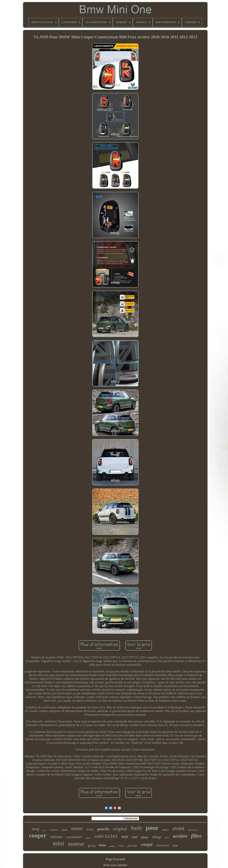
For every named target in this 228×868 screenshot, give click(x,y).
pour (152, 828)
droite (90, 829)
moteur (76, 844)
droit (175, 846)
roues (121, 846)
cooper (38, 836)
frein (167, 838)
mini (58, 843)
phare (145, 837)
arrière (180, 836)
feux (45, 830)
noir (125, 837)
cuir (135, 837)
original (120, 829)
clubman (56, 837)
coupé (147, 844)
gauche (103, 829)
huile (136, 828)
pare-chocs (133, 846)
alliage (157, 837)
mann (77, 828)
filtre (196, 836)
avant (178, 828)
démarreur (163, 845)
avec (65, 830)
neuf (36, 829)
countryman (74, 837)
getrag (92, 845)
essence (54, 830)
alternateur (193, 830)
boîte (102, 845)
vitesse (165, 830)
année (88, 838)
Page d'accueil (115, 859)
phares (112, 846)
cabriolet (106, 837)
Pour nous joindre (115, 865)
